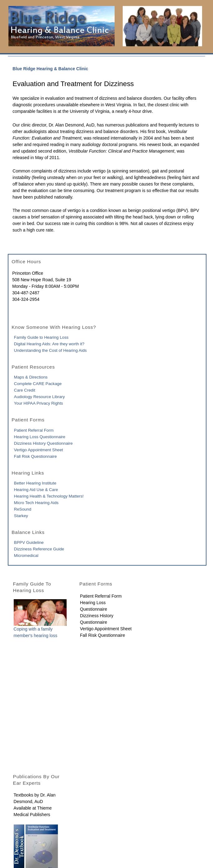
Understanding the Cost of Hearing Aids (50, 350)
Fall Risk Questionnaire (35, 456)
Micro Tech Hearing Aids (36, 503)
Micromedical (26, 556)
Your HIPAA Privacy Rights (38, 403)
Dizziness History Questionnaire (43, 443)
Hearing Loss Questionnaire (40, 437)
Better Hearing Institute (35, 483)
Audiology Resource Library (39, 397)
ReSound (23, 509)
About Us (20, 824)
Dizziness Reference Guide (39, 549)
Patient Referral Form (34, 430)
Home (17, 817)
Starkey (21, 516)
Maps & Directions (31, 377)
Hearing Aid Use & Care (36, 490)
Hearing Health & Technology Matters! (49, 496)
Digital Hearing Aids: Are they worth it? (49, 344)
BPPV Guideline (29, 542)
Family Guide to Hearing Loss (41, 337)
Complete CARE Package (38, 384)
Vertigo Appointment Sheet (38, 450)
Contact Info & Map (30, 830)
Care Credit (25, 390)
